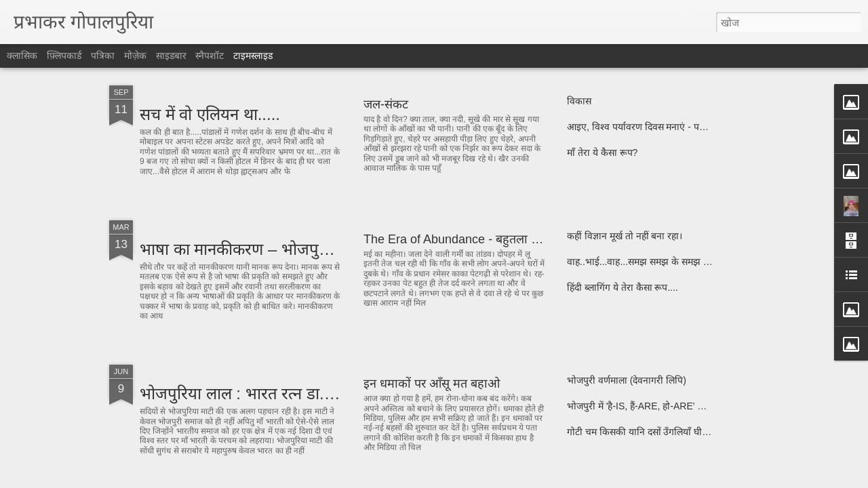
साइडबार (171, 56)
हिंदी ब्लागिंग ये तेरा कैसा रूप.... (623, 287)
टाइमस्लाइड (253, 56)
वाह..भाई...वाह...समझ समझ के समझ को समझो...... (660, 262)
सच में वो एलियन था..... (210, 114)
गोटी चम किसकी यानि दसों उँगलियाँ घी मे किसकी (653, 432)
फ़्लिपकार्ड (64, 56)
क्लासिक (22, 56)
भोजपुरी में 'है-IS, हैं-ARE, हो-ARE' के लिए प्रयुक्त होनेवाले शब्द (680, 406)
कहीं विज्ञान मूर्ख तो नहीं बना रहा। (625, 236)
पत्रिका (103, 56)
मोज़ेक (135, 56)
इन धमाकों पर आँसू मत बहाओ (432, 384)
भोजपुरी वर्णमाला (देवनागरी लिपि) (627, 380)
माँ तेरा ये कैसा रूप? (602, 152)
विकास (579, 101)
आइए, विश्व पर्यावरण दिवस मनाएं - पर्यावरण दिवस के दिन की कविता (688, 127)
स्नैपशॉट (210, 56)
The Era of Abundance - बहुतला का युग (462, 239)
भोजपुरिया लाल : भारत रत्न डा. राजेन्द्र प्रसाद (272, 393)
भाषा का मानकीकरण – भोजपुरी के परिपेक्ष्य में (276, 249)
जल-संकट (386, 104)
